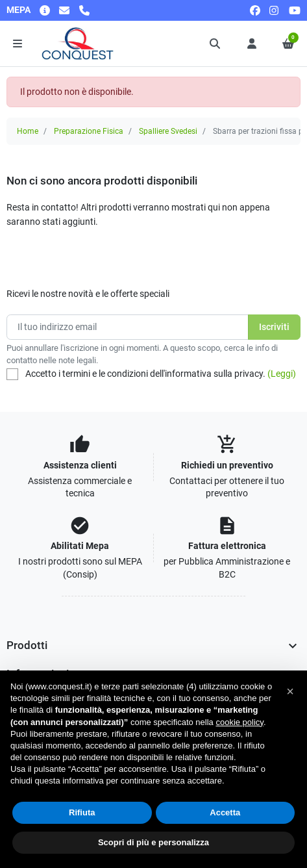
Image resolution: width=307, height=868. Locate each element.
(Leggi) (282, 374)
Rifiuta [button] (82, 812)
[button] (215, 44)
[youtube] (295, 10)
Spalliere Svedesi (168, 131)
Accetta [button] (225, 812)
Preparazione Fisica (89, 131)
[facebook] (255, 10)
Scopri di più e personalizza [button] (153, 842)
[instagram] (275, 10)
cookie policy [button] (239, 722)
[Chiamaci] (84, 10)
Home (28, 131)
